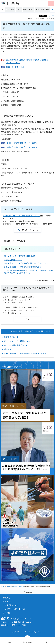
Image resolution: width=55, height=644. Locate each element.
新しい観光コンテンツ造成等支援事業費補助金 (23, 267)
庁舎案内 (6, 598)
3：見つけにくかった (13, 313)
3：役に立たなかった (13, 302)
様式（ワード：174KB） (16, 67)
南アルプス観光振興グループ (16, 345)
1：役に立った (11, 300)
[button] (44, 3)
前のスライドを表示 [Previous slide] (2, 9)
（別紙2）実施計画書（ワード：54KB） (22, 147)
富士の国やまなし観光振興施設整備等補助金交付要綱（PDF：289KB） (27, 61)
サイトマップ (8, 601)
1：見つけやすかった (13, 310)
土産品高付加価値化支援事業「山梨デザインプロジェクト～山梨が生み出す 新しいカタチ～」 (29, 272)
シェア (51, 16)
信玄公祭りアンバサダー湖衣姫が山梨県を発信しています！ (28, 263)
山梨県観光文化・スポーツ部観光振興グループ (21, 216)
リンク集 (6, 613)
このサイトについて (11, 605)
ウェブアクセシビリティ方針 (14, 609)
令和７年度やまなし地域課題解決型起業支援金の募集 (25, 353)
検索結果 (8, 349)
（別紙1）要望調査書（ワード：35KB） (22, 143)
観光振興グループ (12, 249)
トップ (3, 587)
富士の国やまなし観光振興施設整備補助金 (21, 256)
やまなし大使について (13, 260)
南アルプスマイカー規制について (17, 341)
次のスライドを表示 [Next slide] (53, 9)
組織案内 (9, 587)
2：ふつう (26, 300)
